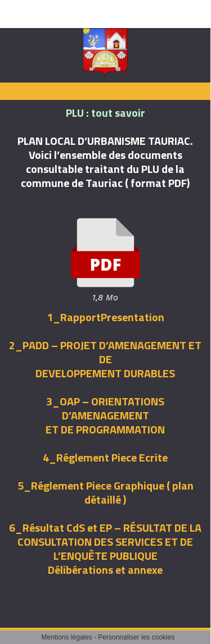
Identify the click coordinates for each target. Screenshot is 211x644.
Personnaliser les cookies (136, 637)
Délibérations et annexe (105, 570)
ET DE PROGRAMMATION (105, 429)
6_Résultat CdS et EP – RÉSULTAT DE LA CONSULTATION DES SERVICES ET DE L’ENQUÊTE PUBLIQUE (105, 542)
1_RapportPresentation (105, 317)
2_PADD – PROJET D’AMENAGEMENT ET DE (105, 352)
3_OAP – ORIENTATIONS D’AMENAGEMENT (105, 408)
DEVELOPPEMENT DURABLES (105, 373)
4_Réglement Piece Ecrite (105, 457)
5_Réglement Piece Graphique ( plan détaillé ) (105, 492)
